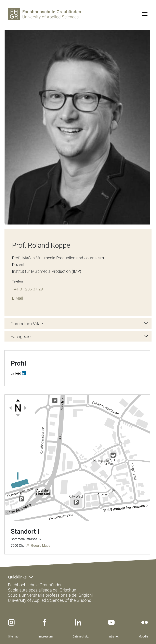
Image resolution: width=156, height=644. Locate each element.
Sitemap (13, 636)
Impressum (45, 636)
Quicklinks (17, 577)
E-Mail (17, 298)
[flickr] (145, 622)
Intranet (114, 636)
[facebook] (45, 622)
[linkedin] (78, 622)
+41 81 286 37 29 (27, 289)
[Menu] (145, 14)
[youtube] (111, 622)
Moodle (143, 636)
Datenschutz (81, 636)
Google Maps (40, 546)
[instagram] (11, 622)
